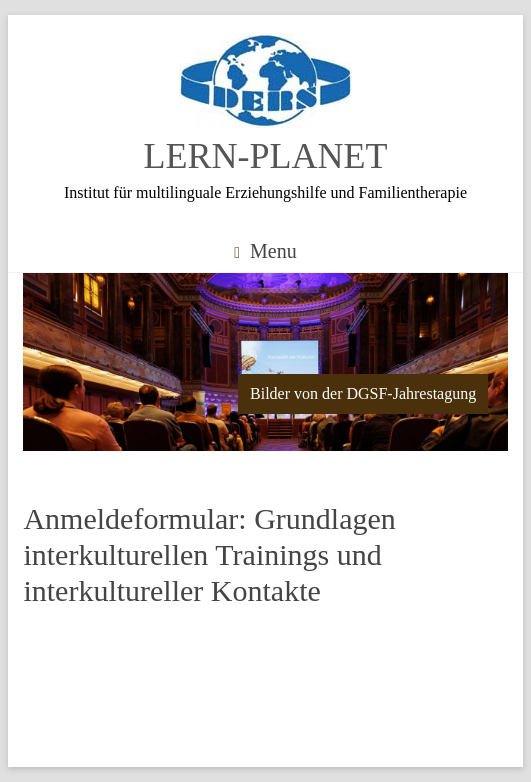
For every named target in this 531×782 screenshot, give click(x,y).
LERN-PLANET (266, 156)
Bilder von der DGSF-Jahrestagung (363, 393)
